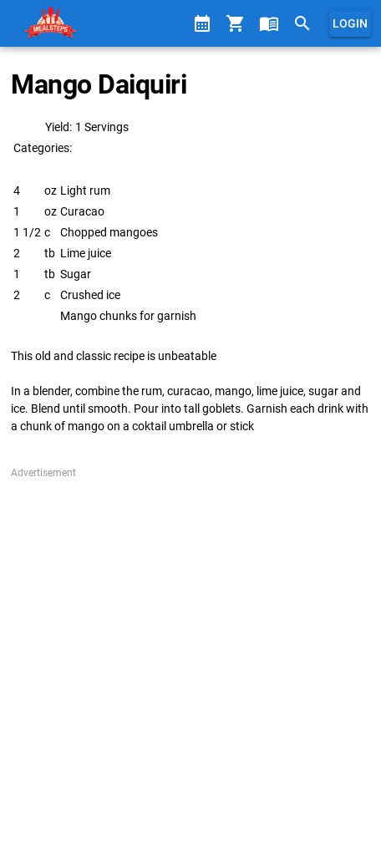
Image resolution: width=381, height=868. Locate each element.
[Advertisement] (190, 671)
